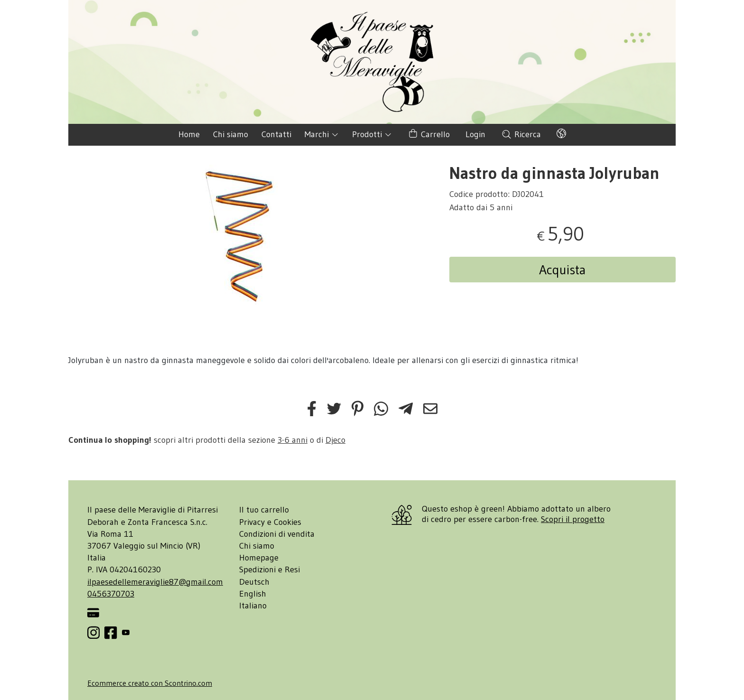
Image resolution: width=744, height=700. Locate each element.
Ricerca (521, 134)
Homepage (259, 558)
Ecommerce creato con (150, 683)
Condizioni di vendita (277, 534)
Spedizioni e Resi (270, 569)
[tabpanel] (242, 236)
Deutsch (254, 582)
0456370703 (111, 594)
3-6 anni (293, 440)
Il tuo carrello (264, 510)
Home (189, 134)
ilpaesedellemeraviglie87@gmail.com (155, 582)
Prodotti (372, 134)
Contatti (276, 134)
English (253, 594)
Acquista (563, 270)
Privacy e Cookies (270, 522)
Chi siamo (231, 134)
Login (475, 134)
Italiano (253, 606)
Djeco (335, 440)
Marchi (322, 134)
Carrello (429, 135)
